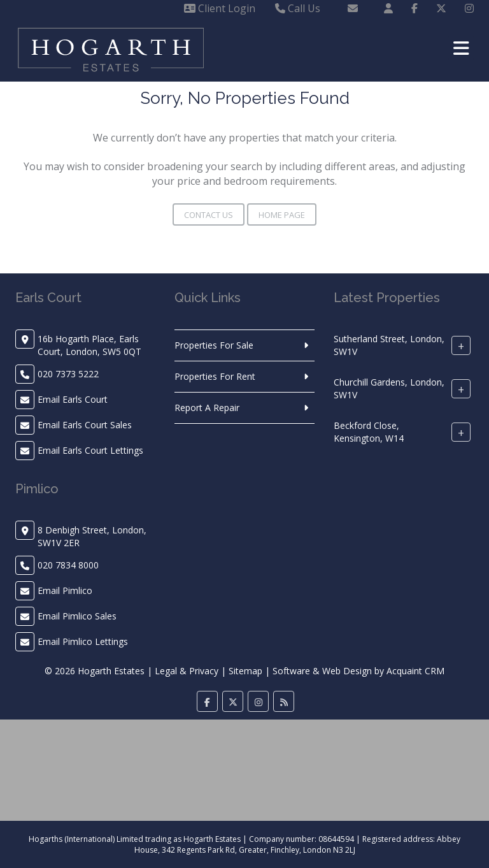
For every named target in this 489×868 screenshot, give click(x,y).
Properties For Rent (215, 376)
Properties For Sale (214, 345)
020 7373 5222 (68, 374)
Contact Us (209, 215)
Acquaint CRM (415, 671)
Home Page (282, 215)
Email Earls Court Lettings (90, 450)
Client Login (220, 8)
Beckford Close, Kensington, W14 (369, 432)
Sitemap (245, 671)
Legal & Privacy (187, 671)
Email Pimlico (65, 590)
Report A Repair (207, 408)
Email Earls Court (73, 399)
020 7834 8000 (68, 565)
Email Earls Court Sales (85, 425)
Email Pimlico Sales (77, 616)
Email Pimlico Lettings (83, 641)
